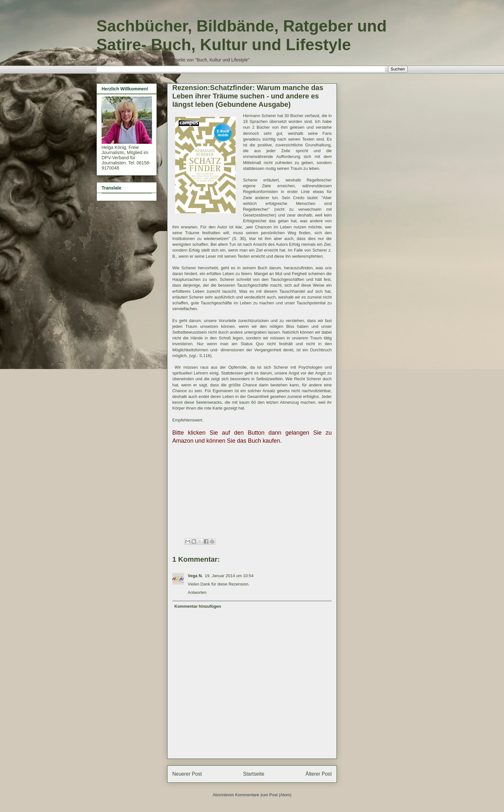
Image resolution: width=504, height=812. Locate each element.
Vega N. (195, 576)
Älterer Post (319, 774)
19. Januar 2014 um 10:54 (229, 576)
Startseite (254, 774)
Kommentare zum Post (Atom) (263, 795)
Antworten (197, 592)
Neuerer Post (187, 774)
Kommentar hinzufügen (198, 606)
